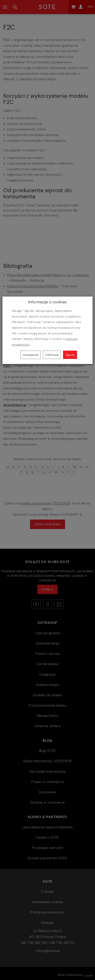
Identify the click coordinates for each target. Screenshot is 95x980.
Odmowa (52, 355)
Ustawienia (31, 355)
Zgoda (70, 355)
